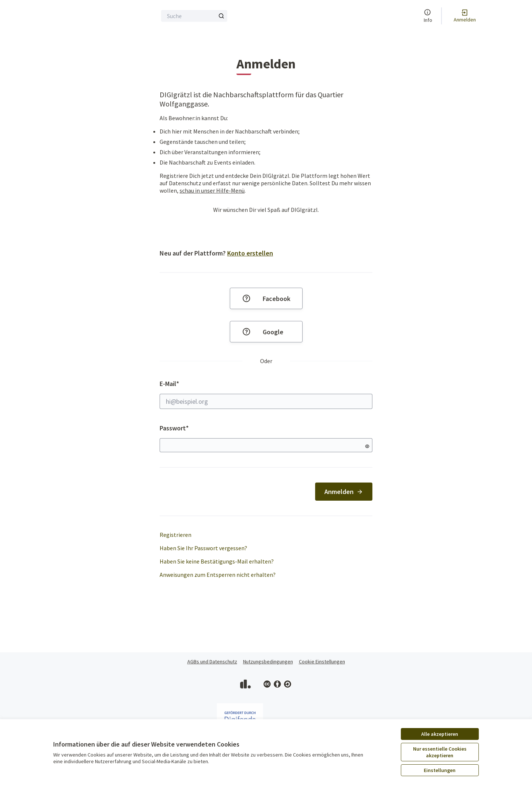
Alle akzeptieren (440, 734)
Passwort (174, 428)
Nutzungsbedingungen (268, 662)
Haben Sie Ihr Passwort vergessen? (203, 548)
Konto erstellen (250, 253)
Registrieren (175, 535)
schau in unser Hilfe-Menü (212, 190)
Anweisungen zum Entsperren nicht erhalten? (218, 575)
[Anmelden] (465, 16)
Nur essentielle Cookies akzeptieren (440, 752)
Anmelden (344, 492)
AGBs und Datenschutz (212, 662)
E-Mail (266, 394)
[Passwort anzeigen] (367, 446)
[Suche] (194, 16)
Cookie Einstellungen (322, 662)
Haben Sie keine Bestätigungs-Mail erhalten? (217, 561)
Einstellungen (440, 770)
